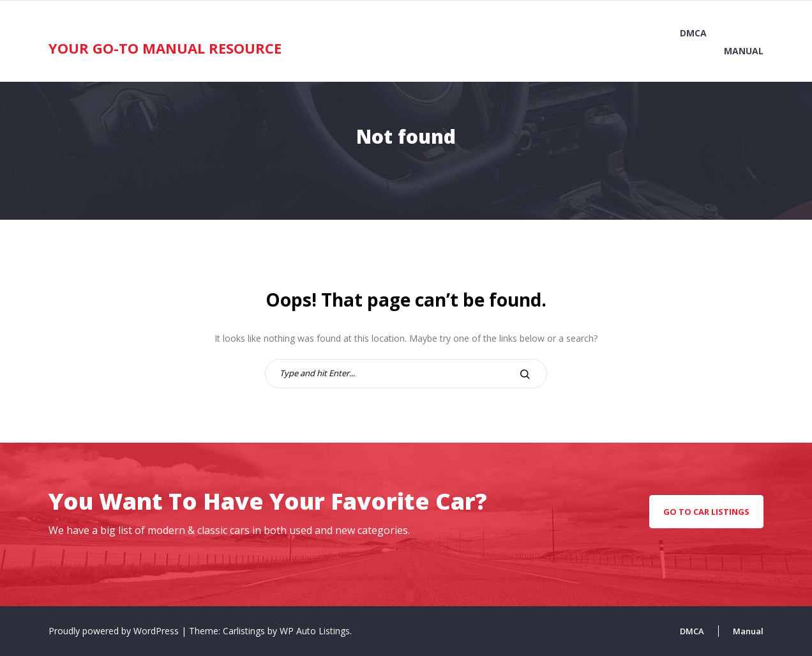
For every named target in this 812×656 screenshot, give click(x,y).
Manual (744, 51)
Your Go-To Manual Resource (165, 48)
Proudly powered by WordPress (115, 631)
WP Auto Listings (315, 631)
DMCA (693, 33)
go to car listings (706, 512)
